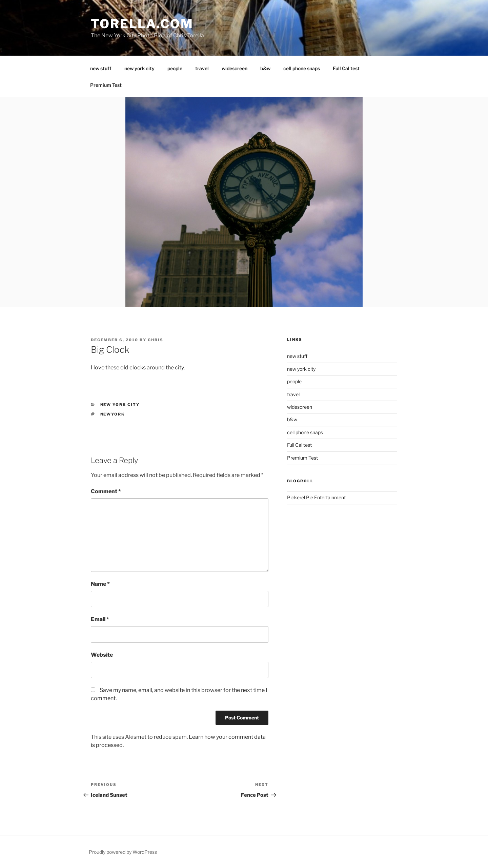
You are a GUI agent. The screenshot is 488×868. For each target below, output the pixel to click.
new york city (139, 68)
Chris (156, 340)
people (175, 68)
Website (102, 655)
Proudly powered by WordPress (123, 852)
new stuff (101, 68)
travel (202, 68)
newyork (113, 414)
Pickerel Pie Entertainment (316, 497)
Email (100, 619)
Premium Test (106, 85)
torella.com (142, 24)
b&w (265, 68)
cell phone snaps (302, 68)
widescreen (235, 68)
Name (100, 584)
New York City (120, 405)
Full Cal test (346, 68)
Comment (106, 491)
